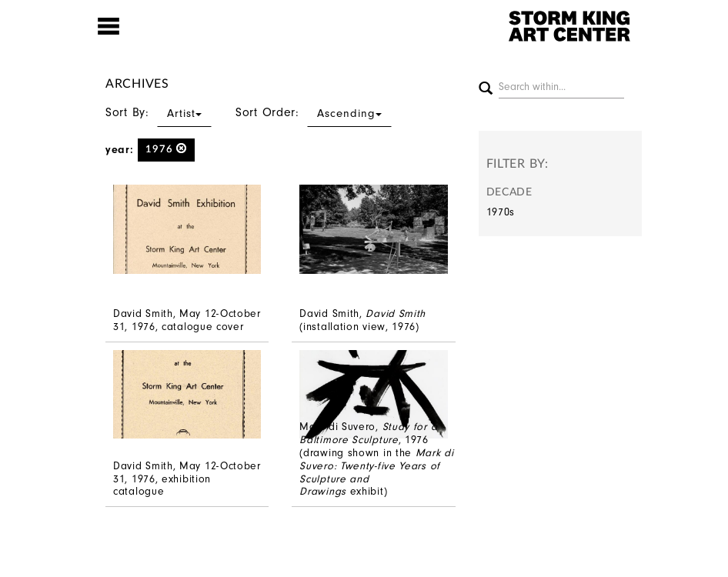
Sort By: (159, 112)
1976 (167, 149)
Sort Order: (314, 112)
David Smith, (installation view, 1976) (362, 320)
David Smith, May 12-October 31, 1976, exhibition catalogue (187, 479)
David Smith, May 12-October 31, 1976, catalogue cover (187, 320)
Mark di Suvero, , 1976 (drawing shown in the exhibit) (376, 459)
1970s (501, 212)
